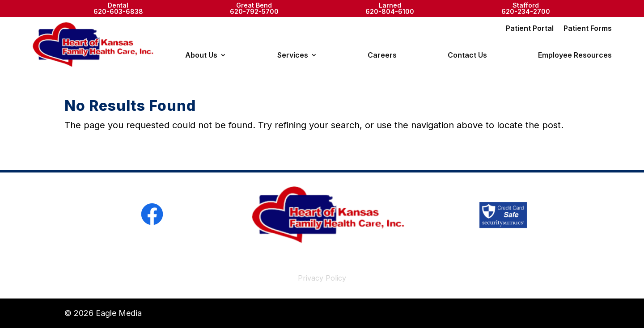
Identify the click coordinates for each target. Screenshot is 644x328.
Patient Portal (530, 29)
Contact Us (467, 56)
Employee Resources (575, 56)
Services (293, 56)
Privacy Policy (322, 278)
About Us (201, 56)
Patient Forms (588, 29)
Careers (382, 56)
